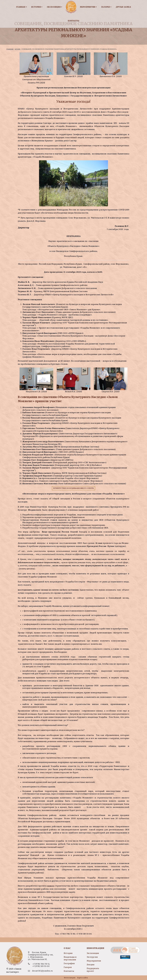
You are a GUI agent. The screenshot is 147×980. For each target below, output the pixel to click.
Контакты (74, 21)
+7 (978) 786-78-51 (41, 964)
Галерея (106, 7)
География (69, 963)
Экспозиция (55, 7)
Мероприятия (88, 7)
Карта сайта (82, 978)
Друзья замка (123, 7)
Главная (21, 7)
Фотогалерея (70, 978)
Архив (18, 49)
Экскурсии (92, 957)
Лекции (91, 965)
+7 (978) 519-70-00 (41, 966)
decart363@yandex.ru (42, 971)
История (37, 7)
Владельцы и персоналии (70, 958)
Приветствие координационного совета (73, 488)
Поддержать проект (93, 970)
